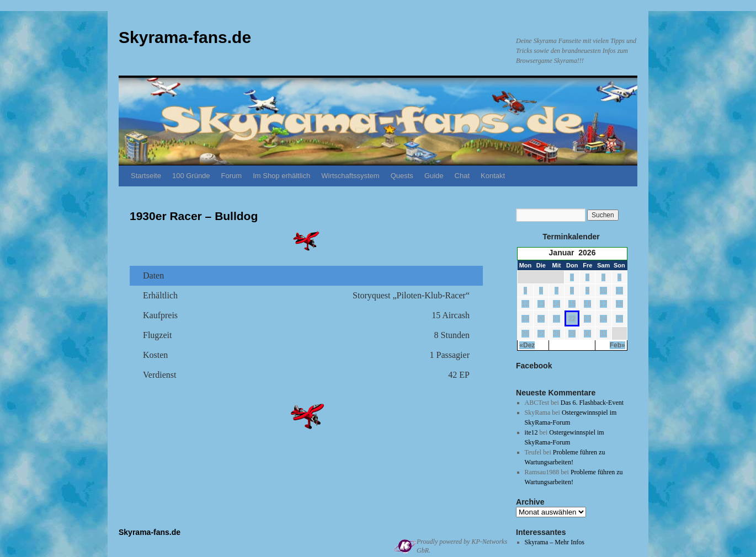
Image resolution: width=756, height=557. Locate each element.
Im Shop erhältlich (281, 176)
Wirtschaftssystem (350, 176)
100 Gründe (191, 176)
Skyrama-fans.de (185, 37)
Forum (232, 176)
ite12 (531, 432)
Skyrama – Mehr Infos (555, 542)
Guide (434, 176)
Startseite (146, 176)
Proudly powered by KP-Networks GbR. (462, 546)
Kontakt (493, 176)
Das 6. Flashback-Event (592, 403)
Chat (462, 176)
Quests (402, 176)
